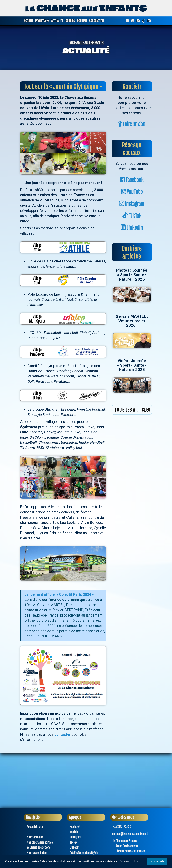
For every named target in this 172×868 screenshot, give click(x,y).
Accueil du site (34, 827)
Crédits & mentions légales (84, 853)
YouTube (132, 192)
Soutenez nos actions (38, 848)
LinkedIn (132, 228)
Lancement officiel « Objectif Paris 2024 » (59, 594)
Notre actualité (35, 837)
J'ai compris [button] (157, 861)
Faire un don (132, 124)
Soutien (82, 21)
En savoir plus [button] (129, 861)
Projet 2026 (42, 21)
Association (97, 21)
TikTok (132, 216)
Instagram (132, 204)
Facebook (132, 180)
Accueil (29, 21)
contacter (62, 734)
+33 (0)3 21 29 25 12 (122, 827)
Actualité (57, 21)
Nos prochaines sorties (39, 842)
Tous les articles (133, 410)
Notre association (36, 853)
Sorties (70, 21)
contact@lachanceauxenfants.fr (130, 834)
